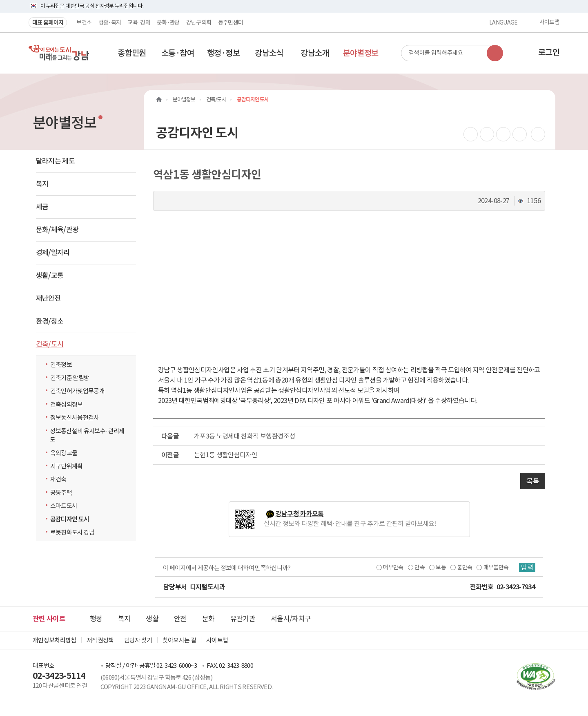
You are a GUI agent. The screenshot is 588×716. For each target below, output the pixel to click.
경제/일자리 (53, 253)
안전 (180, 619)
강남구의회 (199, 22)
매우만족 (393, 567)
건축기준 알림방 (70, 378)
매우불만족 (496, 567)
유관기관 (243, 619)
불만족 (464, 567)
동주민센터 (231, 22)
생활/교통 (50, 275)
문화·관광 (168, 22)
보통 (441, 567)
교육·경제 (139, 22)
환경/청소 (50, 321)
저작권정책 (100, 640)
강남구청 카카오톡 (300, 514)
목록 (533, 481)
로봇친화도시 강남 (75, 532)
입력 (527, 567)
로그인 (549, 52)
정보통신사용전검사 (75, 417)
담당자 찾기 (138, 640)
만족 (420, 567)
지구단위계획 (67, 466)
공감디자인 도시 (70, 519)
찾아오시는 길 (179, 640)
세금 (42, 207)
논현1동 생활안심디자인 (226, 455)
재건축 (58, 479)
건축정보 (61, 365)
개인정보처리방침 (55, 640)
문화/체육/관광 (57, 230)
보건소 (84, 22)
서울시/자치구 (291, 619)
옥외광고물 (64, 453)
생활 (152, 619)
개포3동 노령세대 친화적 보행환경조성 (245, 436)
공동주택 (61, 493)
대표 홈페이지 (48, 22)
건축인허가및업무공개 (78, 391)
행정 (96, 619)
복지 (42, 184)
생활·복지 (110, 22)
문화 (208, 619)
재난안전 (48, 298)
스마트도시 (64, 506)
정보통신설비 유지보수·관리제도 (87, 435)
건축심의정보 (67, 404)
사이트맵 (549, 22)
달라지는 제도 (55, 161)
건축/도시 (50, 344)
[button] (132, 53)
